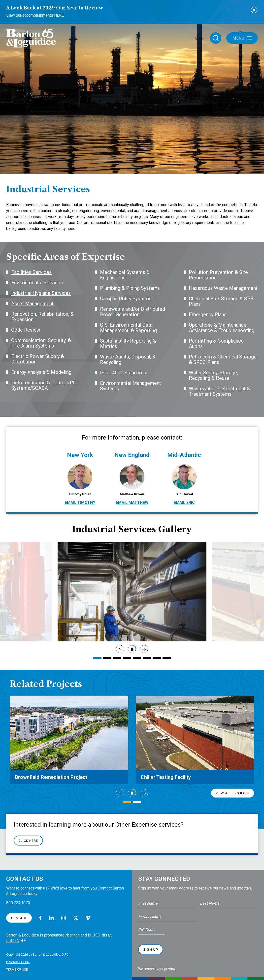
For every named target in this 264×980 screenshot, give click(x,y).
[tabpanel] (132, 592)
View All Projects (233, 793)
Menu (242, 38)
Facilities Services (31, 272)
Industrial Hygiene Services (41, 293)
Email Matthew (132, 503)
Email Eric (184, 503)
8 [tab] (167, 658)
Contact (19, 918)
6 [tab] (147, 658)
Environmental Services (37, 283)
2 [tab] (107, 658)
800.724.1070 (18, 903)
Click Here (28, 841)
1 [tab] (97, 658)
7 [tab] (157, 658)
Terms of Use (17, 969)
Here (59, 15)
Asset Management (32, 304)
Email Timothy (80, 503)
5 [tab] (137, 658)
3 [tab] (117, 658)
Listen (13, 941)
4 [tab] (127, 658)
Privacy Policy (18, 962)
